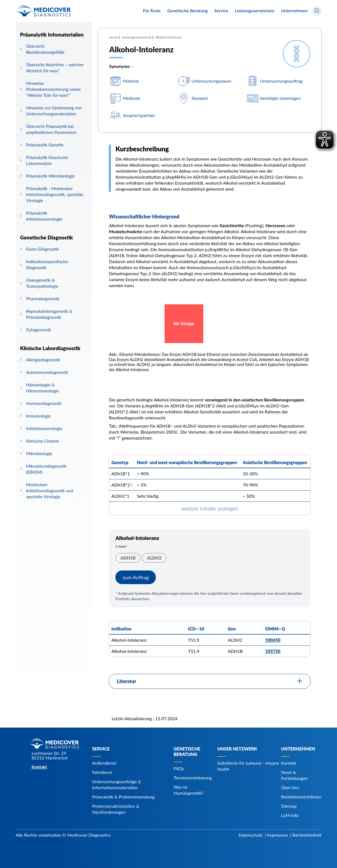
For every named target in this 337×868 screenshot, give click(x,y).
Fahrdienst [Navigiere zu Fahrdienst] (102, 772)
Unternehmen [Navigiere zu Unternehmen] (298, 749)
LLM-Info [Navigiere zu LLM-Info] (290, 815)
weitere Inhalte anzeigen (210, 508)
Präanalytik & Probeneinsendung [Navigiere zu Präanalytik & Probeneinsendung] (123, 797)
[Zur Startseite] (43, 11)
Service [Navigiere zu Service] (101, 749)
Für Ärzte (152, 11)
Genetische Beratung (187, 11)
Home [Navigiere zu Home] (114, 37)
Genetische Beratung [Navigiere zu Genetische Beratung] (187, 751)
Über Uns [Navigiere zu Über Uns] (290, 787)
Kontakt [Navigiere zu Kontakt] (289, 763)
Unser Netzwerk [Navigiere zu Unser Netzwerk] (237, 749)
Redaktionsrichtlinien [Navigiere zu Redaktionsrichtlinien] (301, 797)
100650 (273, 640)
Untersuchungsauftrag (281, 81)
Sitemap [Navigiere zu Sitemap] (289, 806)
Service (221, 11)
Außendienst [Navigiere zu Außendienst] (104, 763)
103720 (273, 651)
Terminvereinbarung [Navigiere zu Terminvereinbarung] (193, 778)
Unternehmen (294, 11)
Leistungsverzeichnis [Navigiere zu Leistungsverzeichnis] (255, 10)
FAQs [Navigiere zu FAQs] (179, 768)
